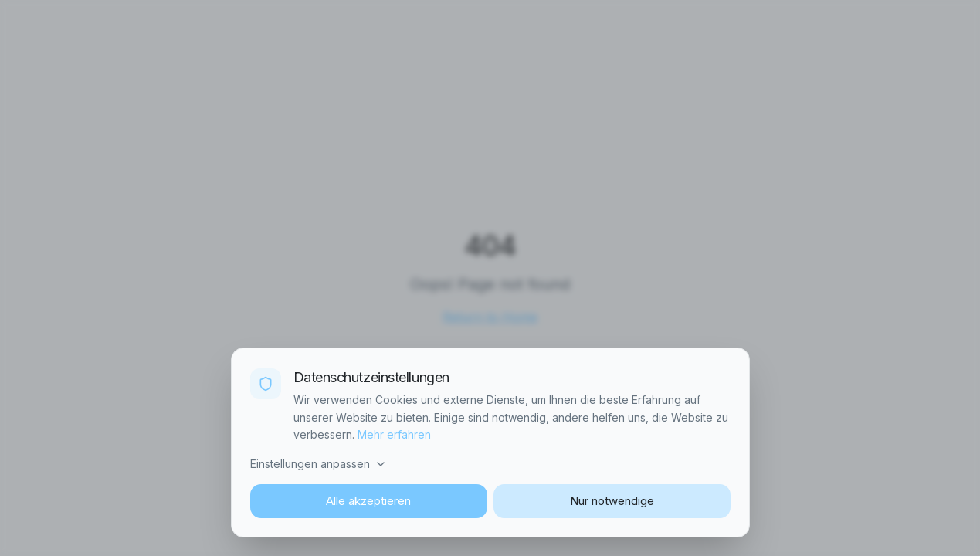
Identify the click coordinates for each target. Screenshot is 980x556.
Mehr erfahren (394, 434)
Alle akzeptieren (368, 501)
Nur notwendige (612, 501)
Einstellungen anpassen (319, 464)
